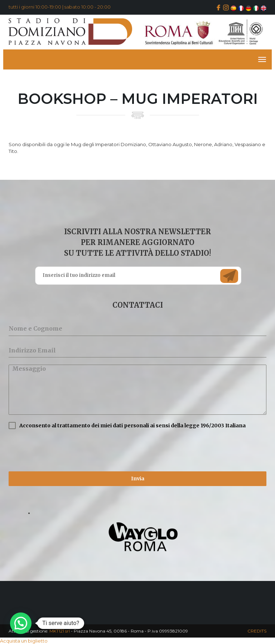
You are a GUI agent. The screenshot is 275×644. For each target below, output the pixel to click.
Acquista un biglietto (24, 641)
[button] (21, 623)
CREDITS (257, 631)
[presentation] (63, 450)
